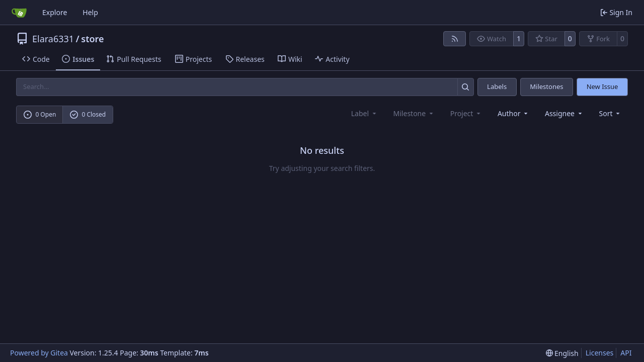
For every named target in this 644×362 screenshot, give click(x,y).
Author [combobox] (513, 113)
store (92, 39)
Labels (497, 86)
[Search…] (466, 87)
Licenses (600, 353)
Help (90, 12)
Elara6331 (53, 39)
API (626, 353)
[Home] (19, 13)
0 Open (40, 114)
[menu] (611, 113)
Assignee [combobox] (564, 113)
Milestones (546, 86)
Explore (55, 12)
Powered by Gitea (39, 353)
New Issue (602, 86)
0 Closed (88, 114)
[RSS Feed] (455, 39)
